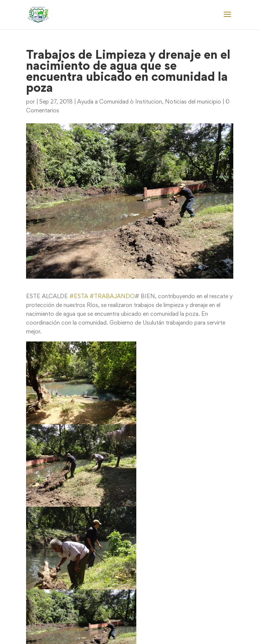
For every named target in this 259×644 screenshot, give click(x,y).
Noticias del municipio (193, 102)
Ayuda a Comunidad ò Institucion (120, 102)
